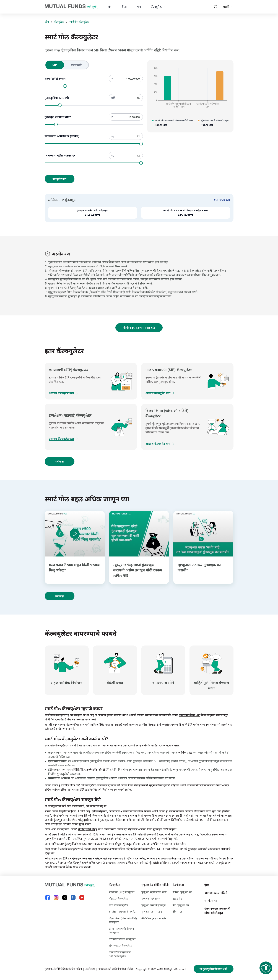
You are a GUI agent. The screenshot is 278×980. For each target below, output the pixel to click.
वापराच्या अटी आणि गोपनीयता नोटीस (116, 969)
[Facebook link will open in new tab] (48, 897)
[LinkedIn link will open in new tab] (73, 897)
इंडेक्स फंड (177, 912)
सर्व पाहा (59, 462)
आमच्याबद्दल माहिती (216, 893)
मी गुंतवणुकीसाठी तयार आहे (214, 969)
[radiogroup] (67, 65)
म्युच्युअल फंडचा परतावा (152, 912)
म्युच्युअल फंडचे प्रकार (150, 899)
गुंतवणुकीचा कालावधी (57, 98)
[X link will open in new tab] (65, 897)
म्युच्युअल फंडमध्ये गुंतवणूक (153, 905)
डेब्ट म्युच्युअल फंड (181, 905)
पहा (139, 7)
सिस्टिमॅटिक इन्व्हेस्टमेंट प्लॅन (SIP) (91, 770)
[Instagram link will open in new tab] (56, 897)
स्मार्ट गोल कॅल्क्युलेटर (79, 22)
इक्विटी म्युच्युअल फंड (182, 892)
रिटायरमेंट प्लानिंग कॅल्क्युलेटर (122, 939)
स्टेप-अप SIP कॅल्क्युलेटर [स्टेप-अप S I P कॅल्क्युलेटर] (120, 946)
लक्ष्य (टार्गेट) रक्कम (55, 79)
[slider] (65, 86)
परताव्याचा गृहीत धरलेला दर (60, 155)
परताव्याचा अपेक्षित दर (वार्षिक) (62, 136)
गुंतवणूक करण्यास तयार (58, 117)
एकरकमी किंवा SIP (189, 715)
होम (110, 7)
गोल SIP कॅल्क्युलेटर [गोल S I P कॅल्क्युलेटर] (118, 899)
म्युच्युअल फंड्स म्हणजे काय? (154, 892)
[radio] (55, 65)
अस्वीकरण (90, 969)
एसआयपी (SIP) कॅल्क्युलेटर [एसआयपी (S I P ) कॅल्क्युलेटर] (122, 892)
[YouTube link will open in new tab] (82, 897)
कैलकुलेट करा (59, 179)
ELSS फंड (177, 899)
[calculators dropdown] (165, 7)
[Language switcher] (232, 7)
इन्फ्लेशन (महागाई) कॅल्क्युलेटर (123, 912)
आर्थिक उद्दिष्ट (186, 752)
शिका (124, 7)
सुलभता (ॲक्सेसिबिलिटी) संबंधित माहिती (63, 969)
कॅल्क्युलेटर (156, 7)
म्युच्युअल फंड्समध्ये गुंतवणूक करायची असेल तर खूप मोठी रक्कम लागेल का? (138, 570)
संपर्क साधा (211, 901)
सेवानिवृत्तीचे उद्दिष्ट (87, 829)
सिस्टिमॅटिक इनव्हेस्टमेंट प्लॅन (153, 918)
